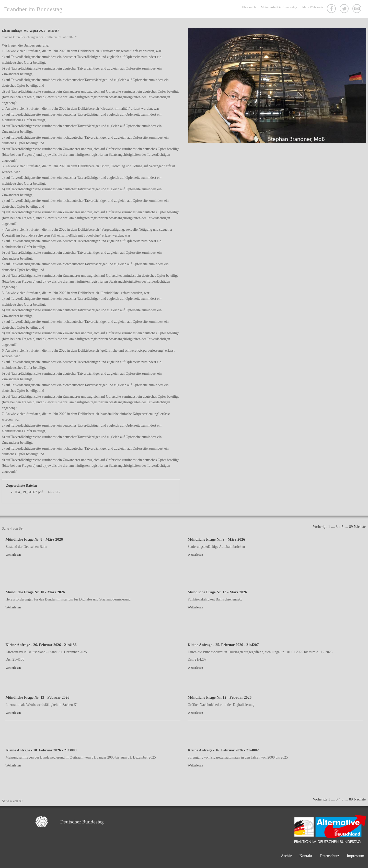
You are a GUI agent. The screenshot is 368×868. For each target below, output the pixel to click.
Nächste (360, 527)
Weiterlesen (13, 555)
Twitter (345, 9)
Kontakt (358, 9)
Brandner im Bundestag (33, 9)
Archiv (286, 856)
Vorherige (320, 527)
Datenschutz (329, 856)
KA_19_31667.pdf (29, 492)
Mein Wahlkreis (313, 7)
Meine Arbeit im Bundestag (279, 7)
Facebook (332, 9)
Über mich (249, 7)
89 (351, 527)
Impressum (355, 856)
